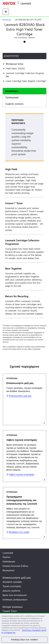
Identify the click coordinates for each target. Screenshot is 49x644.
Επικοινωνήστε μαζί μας (17, 578)
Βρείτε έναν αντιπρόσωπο (15, 595)
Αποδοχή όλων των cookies (24, 640)
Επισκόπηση (12, 91)
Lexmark (8, 553)
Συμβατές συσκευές (15, 104)
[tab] (24, 91)
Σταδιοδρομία (9, 562)
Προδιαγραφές (12, 97)
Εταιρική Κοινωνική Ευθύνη (15, 566)
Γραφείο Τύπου (10, 611)
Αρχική (34, 4)
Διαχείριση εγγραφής (12, 582)
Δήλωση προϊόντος (11, 591)
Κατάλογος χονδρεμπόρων (15, 600)
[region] (24, 628)
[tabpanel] (24, 216)
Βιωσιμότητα (8, 570)
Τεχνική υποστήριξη (12, 586)
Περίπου (7, 557)
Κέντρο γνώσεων (13, 607)
